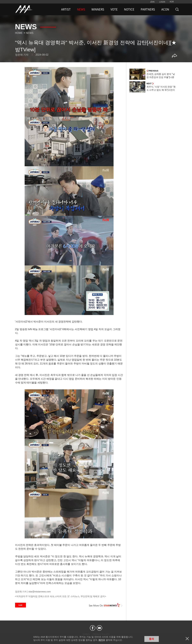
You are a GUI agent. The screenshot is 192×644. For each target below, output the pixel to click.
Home (19, 33)
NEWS (81, 9)
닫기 (187, 639)
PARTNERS (148, 9)
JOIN (152, 2)
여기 (101, 640)
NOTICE (129, 9)
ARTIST (66, 9)
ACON (165, 9)
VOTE (114, 9)
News (30, 33)
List (20, 605)
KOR (172, 2)
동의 (152, 639)
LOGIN (162, 2)
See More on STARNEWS (106, 605)
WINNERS (98, 9)
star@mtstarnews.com (40, 592)
